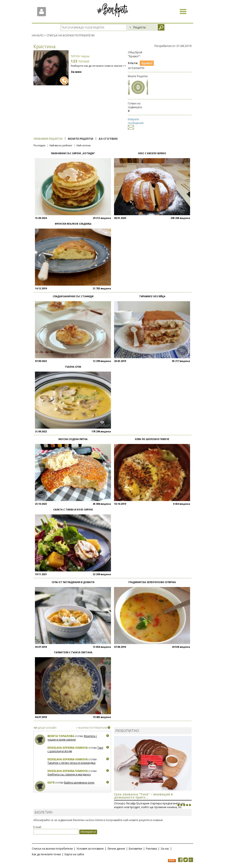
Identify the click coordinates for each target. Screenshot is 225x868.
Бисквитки (135, 849)
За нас (165, 849)
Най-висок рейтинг (61, 145)
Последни (39, 145)
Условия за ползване (90, 849)
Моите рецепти (81, 139)
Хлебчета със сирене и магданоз (69, 774)
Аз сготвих (108, 139)
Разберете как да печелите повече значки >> (98, 66)
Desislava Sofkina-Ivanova (68, 748)
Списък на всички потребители (52, 849)
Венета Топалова (61, 736)
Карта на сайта (74, 854)
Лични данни (116, 849)
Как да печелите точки (46, 854)
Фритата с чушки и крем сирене (72, 738)
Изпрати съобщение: (136, 123)
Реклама (151, 849)
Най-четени (83, 145)
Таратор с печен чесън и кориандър (72, 763)
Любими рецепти (48, 139)
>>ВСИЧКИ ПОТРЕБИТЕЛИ (92, 728)
